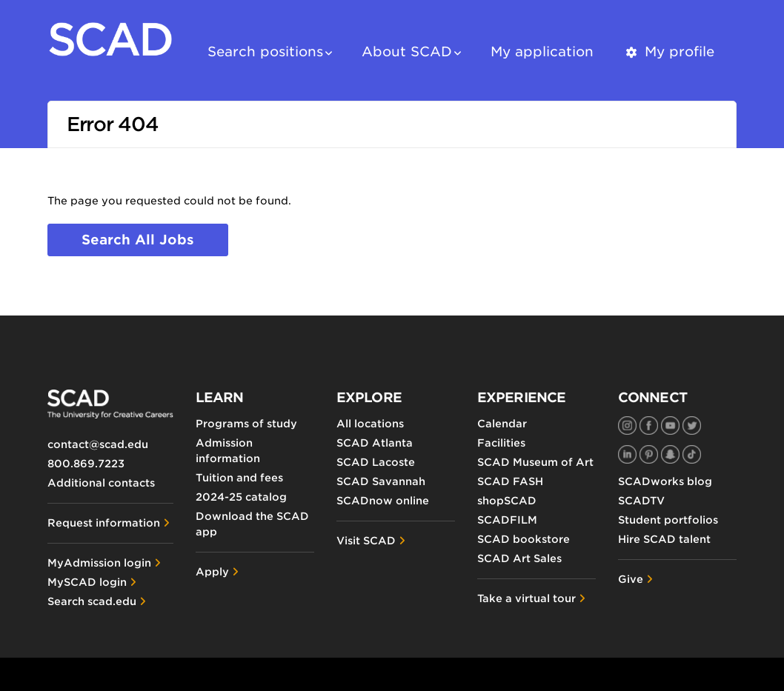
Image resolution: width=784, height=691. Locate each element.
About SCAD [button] (407, 51)
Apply (212, 572)
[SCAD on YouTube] (670, 425)
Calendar (502, 424)
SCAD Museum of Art (535, 462)
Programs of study (246, 424)
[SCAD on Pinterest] (649, 454)
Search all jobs (138, 240)
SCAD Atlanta (375, 443)
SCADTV (641, 501)
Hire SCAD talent (664, 539)
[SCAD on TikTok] (692, 454)
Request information (104, 523)
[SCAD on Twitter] (692, 425)
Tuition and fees (239, 478)
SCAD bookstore (524, 539)
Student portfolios (668, 520)
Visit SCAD (366, 541)
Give (631, 579)
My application (542, 51)
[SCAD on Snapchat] (670, 454)
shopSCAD (507, 501)
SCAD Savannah (381, 481)
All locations (370, 424)
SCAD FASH (510, 481)
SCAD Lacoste (376, 462)
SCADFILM (507, 520)
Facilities (501, 443)
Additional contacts (101, 483)
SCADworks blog (665, 481)
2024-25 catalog (241, 497)
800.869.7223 (86, 464)
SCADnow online (383, 501)
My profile (669, 51)
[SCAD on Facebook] (649, 425)
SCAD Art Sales (519, 558)
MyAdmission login (99, 563)
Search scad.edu (92, 601)
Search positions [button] (265, 51)
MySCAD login (87, 582)
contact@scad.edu (98, 444)
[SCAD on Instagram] (627, 425)
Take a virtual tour (526, 598)
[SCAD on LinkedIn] (627, 454)
